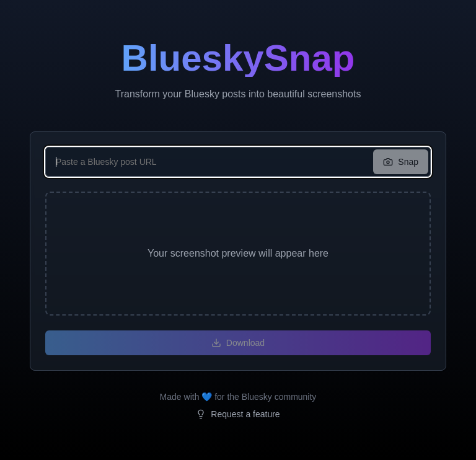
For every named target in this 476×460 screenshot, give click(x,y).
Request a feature (238, 414)
